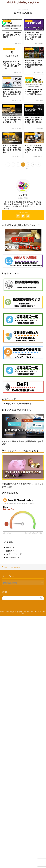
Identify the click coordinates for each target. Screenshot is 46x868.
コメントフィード (14, 554)
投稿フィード (12, 551)
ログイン (10, 547)
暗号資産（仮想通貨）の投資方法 (23, 2)
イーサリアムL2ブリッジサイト (18, 404)
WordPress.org (13, 557)
